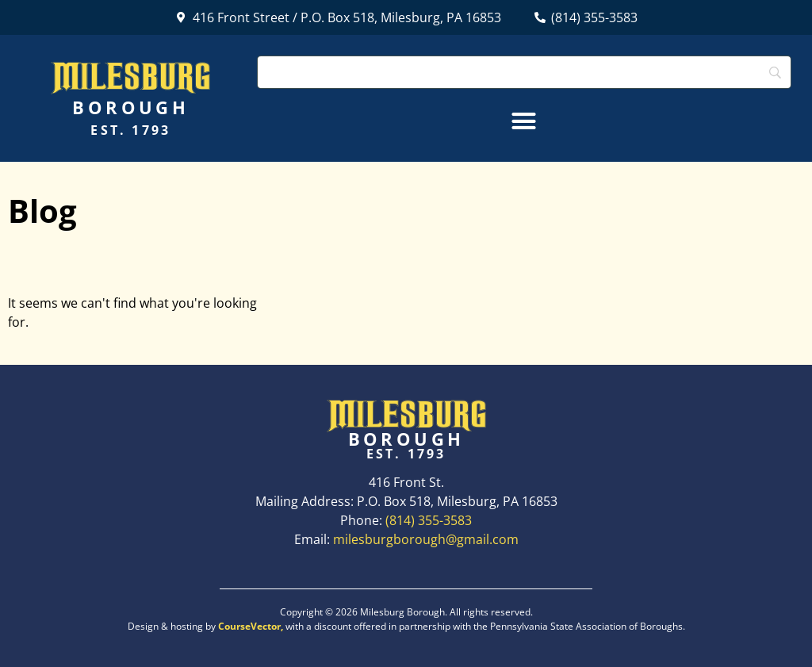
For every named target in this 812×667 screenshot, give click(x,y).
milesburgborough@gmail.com (426, 539)
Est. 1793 (130, 130)
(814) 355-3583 (429, 520)
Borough (130, 107)
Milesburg (130, 76)
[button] (524, 121)
